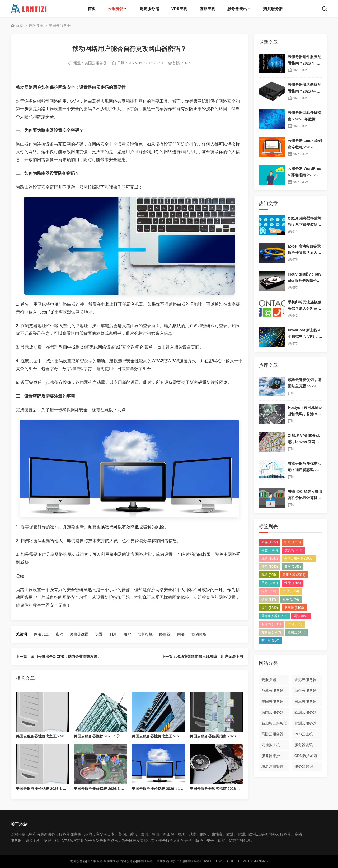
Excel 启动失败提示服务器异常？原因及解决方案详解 (304, 253)
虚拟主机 (207, 9)
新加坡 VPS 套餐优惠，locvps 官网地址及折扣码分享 (304, 442)
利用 (113, 634)
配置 (269, 575)
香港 (270, 583)
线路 (270, 558)
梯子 (291, 600)
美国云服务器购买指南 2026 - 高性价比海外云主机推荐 (235, 789)
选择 (269, 600)
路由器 (165, 634)
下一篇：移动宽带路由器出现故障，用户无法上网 (202, 657)
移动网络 (199, 634)
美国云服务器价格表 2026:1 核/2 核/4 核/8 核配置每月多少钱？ (68, 789)
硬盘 (270, 567)
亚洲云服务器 (306, 723)
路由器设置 (79, 634)
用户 (127, 634)
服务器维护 (271, 756)
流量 (269, 591)
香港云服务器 (299, 558)
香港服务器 (274, 616)
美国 (293, 567)
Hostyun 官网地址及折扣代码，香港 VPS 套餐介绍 (305, 414)
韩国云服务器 (273, 712)
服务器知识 (304, 766)
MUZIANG (260, 861)
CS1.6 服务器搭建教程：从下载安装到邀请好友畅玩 (305, 225)
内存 (270, 542)
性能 (293, 583)
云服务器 (116, 9)
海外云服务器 (306, 691)
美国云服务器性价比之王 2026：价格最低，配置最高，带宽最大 (184, 736)
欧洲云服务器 (306, 712)
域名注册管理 (273, 766)
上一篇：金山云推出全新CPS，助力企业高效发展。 (58, 657)
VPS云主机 (304, 734)
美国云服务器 (60, 26)
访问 (295, 624)
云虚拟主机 (271, 745)
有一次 (270, 640)
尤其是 (271, 632)
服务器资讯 (237, 9)
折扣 (293, 542)
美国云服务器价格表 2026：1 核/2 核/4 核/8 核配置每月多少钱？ (185, 789)
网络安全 (41, 634)
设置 (99, 634)
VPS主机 (179, 9)
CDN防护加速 (306, 756)
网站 (301, 616)
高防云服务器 (273, 734)
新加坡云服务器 (274, 723)
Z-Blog (229, 861)
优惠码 (293, 550)
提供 (270, 608)
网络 (181, 634)
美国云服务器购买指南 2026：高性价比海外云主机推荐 (235, 736)
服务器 (294, 608)
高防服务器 (149, 9)
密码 (59, 634)
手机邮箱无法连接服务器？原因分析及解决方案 (304, 309)
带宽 (270, 550)
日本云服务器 (306, 702)
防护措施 (145, 634)
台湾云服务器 (273, 691)
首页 (92, 9)
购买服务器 (273, 9)
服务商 (271, 624)
